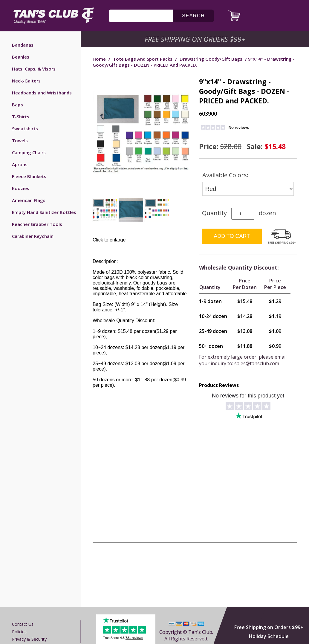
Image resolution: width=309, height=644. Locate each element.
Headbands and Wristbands (42, 93)
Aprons (20, 164)
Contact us (23, 624)
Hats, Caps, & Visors (34, 69)
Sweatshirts (25, 129)
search (193, 16)
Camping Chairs (29, 152)
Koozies (21, 188)
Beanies (21, 57)
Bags (17, 105)
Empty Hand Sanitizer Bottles (44, 212)
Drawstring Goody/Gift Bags (211, 59)
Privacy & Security (29, 639)
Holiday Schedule (269, 636)
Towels (20, 140)
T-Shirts (21, 117)
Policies (19, 632)
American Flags (29, 200)
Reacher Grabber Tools (37, 224)
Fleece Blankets (29, 176)
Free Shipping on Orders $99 (196, 39)
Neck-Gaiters (26, 81)
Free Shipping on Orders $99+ (269, 627)
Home (99, 59)
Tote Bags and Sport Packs (143, 59)
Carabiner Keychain (33, 236)
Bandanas (23, 45)
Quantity (214, 213)
